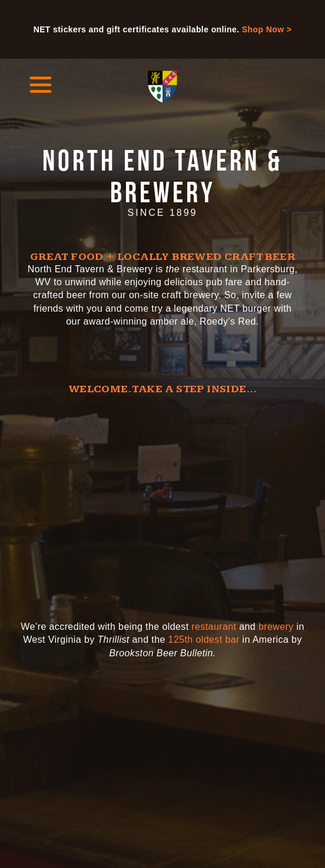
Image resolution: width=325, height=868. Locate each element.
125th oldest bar (204, 640)
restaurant (214, 627)
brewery (276, 627)
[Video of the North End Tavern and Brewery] (162, 501)
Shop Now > (267, 29)
